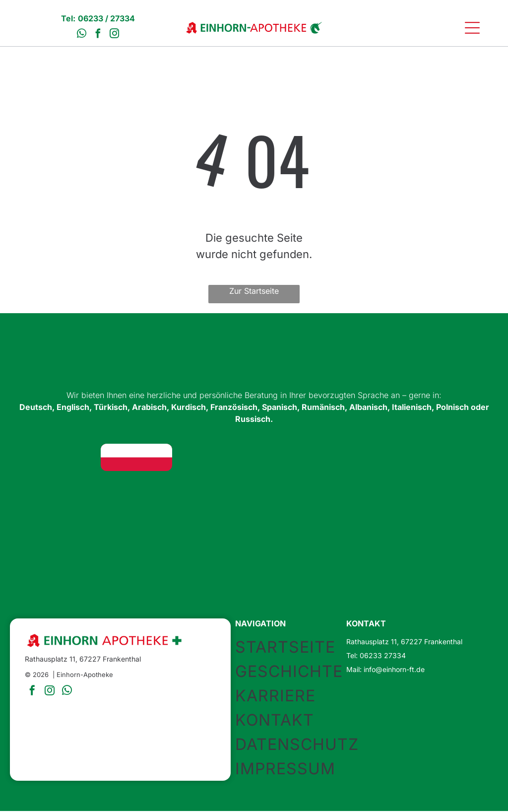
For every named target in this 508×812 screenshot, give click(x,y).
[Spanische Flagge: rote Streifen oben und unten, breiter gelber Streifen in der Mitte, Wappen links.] (136, 493)
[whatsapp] (82, 35)
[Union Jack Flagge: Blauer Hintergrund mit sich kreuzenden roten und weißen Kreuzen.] (215, 458)
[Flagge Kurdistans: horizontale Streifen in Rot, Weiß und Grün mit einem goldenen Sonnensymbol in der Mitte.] (450, 458)
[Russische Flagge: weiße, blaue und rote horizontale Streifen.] (450, 493)
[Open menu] (472, 28)
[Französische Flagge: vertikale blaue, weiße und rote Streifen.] (58, 493)
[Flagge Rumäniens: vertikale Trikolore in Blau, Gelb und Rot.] (215, 493)
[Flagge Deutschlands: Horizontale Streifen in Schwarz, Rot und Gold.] (58, 458)
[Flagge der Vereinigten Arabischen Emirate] (372, 458)
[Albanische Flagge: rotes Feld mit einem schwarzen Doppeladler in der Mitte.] (293, 493)
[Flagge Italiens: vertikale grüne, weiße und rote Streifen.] (372, 493)
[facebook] (98, 35)
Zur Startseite (254, 292)
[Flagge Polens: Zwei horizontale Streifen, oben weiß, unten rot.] (136, 458)
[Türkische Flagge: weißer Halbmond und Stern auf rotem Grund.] (293, 458)
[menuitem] (297, 647)
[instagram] (115, 35)
